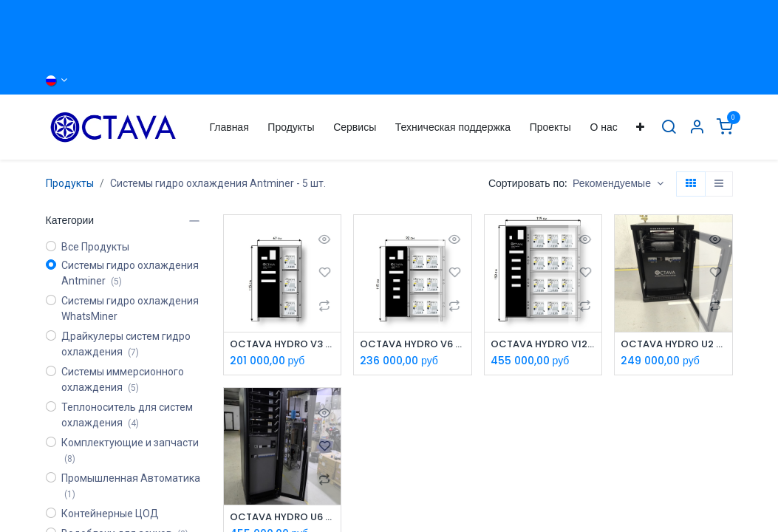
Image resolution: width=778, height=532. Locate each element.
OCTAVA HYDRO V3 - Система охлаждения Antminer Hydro (283, 345)
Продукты (70, 183)
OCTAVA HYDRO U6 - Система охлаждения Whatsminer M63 (283, 518)
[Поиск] (669, 127)
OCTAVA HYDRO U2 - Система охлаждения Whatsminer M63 (673, 345)
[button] (618, 184)
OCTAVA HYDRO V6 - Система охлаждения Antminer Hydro (413, 345)
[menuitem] (229, 127)
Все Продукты (95, 247)
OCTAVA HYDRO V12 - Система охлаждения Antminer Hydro (543, 345)
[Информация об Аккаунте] (697, 127)
